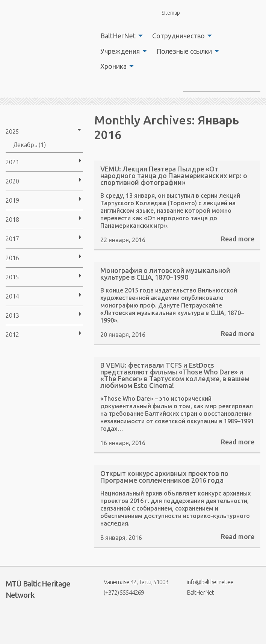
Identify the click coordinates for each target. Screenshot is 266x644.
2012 (12, 335)
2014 (12, 296)
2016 (12, 258)
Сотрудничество (178, 36)
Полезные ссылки (184, 51)
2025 (12, 132)
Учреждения (120, 51)
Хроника (113, 66)
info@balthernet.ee (205, 582)
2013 (12, 315)
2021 (12, 162)
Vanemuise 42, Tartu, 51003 (131, 582)
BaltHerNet (118, 36)
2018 (12, 220)
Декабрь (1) (29, 145)
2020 (12, 181)
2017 (12, 239)
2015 (12, 277)
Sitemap (166, 13)
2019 (12, 200)
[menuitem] (119, 36)
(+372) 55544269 (119, 592)
